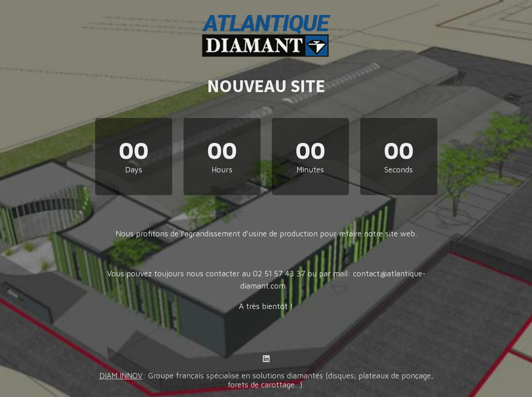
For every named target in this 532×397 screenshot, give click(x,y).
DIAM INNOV (121, 376)
